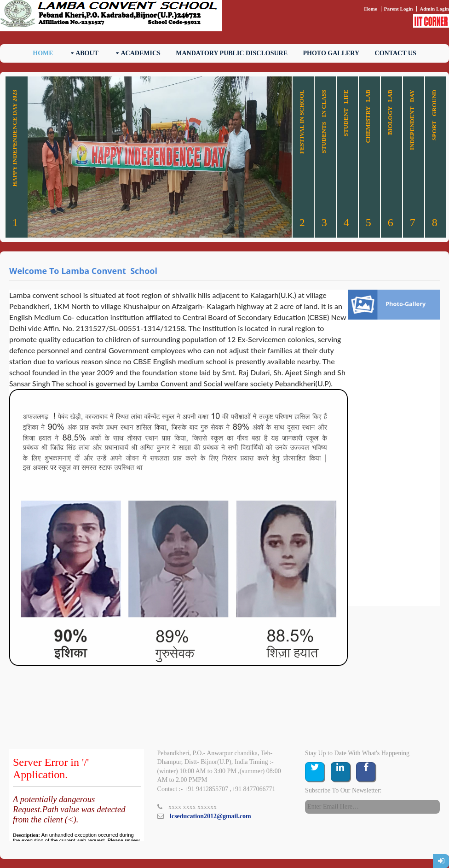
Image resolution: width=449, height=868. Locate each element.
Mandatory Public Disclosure (232, 53)
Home (371, 9)
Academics (140, 53)
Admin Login (434, 9)
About (87, 53)
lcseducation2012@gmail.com (210, 816)
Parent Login (399, 9)
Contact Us (396, 53)
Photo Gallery (331, 53)
